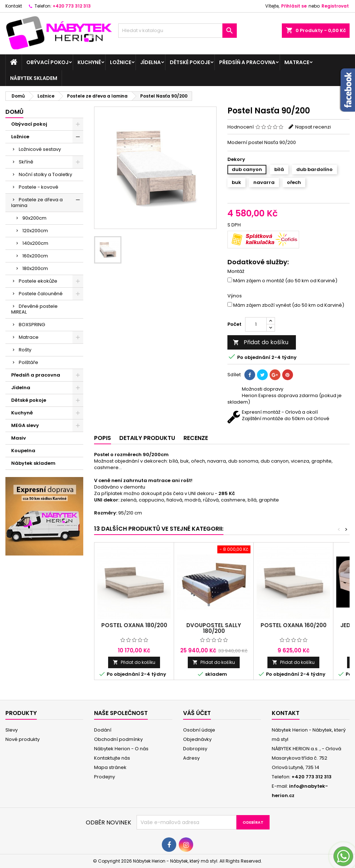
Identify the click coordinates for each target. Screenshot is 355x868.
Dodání (103, 730)
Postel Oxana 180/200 (134, 625)
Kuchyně (89, 62)
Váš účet (197, 713)
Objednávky (197, 739)
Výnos (235, 296)
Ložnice (121, 62)
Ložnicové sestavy (40, 149)
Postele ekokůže (38, 281)
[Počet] (256, 324)
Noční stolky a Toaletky (45, 174)
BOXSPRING (32, 325)
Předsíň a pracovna (247, 62)
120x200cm (35, 231)
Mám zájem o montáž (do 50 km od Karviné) (282, 281)
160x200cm (35, 256)
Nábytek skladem (34, 78)
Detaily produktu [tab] (147, 438)
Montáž (236, 271)
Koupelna (23, 451)
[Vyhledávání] (177, 31)
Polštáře (28, 362)
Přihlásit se (294, 6)
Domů (14, 112)
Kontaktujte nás (112, 758)
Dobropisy (195, 749)
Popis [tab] (103, 438)
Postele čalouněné (41, 294)
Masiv (19, 438)
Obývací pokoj (47, 62)
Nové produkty (23, 739)
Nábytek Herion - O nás (121, 749)
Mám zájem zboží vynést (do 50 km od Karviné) (286, 305)
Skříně (26, 162)
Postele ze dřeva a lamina (37, 203)
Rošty (25, 350)
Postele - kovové (39, 187)
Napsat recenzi (313, 127)
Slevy (12, 730)
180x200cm (35, 268)
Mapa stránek (110, 767)
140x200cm (35, 243)
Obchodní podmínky (118, 739)
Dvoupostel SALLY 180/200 (214, 628)
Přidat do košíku (261, 342)
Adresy (191, 758)
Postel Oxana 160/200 (294, 625)
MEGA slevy (25, 425)
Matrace (297, 62)
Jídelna (150, 62)
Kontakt (14, 6)
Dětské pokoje (190, 62)
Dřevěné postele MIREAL (34, 309)
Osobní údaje (199, 730)
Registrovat (335, 6)
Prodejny (105, 777)
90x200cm (34, 218)
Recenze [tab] (196, 438)
